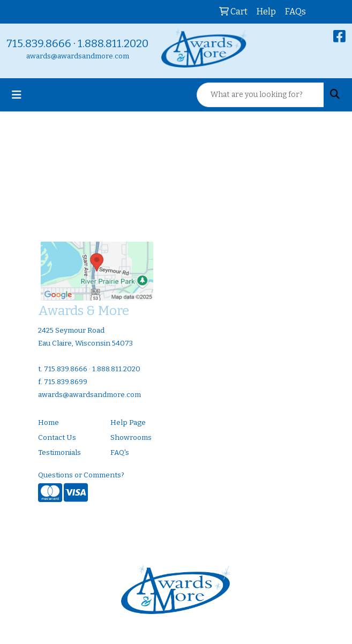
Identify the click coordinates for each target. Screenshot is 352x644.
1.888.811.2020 (113, 43)
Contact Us (57, 438)
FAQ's (120, 453)
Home (48, 423)
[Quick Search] (260, 95)
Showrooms (131, 438)
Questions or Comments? (81, 475)
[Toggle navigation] (17, 95)
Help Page (128, 423)
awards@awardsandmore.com (78, 56)
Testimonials (59, 453)
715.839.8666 (39, 43)
